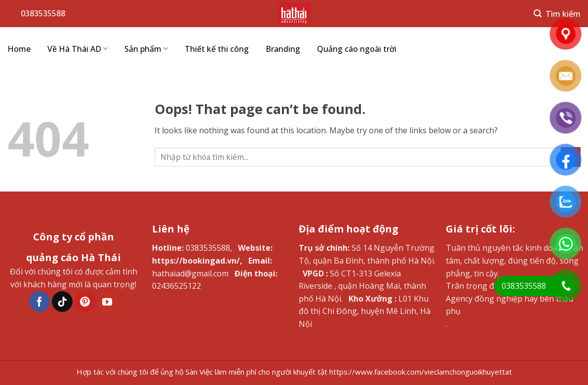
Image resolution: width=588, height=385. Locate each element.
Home (19, 49)
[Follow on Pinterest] (85, 302)
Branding (283, 49)
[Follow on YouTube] (108, 302)
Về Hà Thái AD (78, 49)
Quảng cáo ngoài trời (357, 49)
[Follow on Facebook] (39, 302)
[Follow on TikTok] (62, 302)
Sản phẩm (146, 49)
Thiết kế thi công (217, 49)
